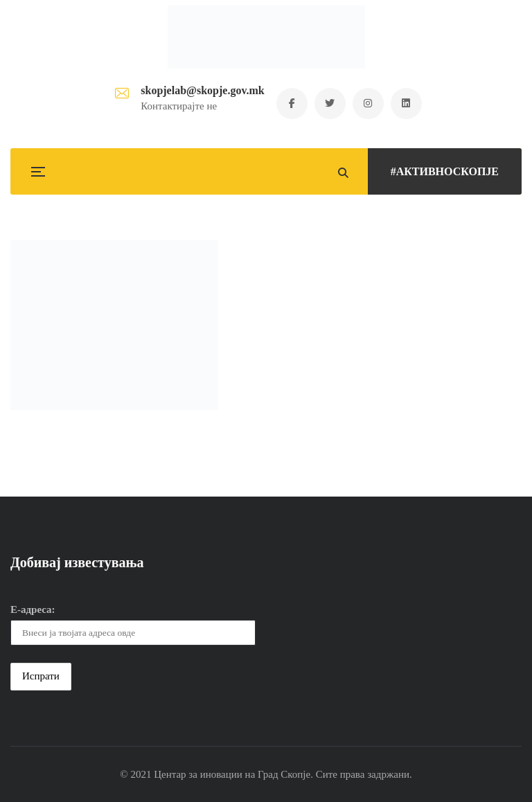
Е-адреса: (33, 609)
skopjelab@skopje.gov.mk (202, 90)
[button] (114, 325)
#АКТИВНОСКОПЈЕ (445, 171)
